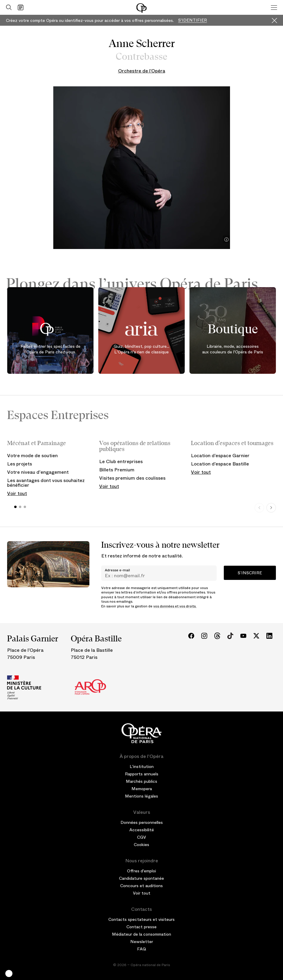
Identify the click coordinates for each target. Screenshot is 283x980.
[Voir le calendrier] (22, 7)
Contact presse (141, 927)
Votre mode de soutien (32, 456)
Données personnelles (142, 822)
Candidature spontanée (141, 878)
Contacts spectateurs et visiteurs (141, 919)
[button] (9, 973)
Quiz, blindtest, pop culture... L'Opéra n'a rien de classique (141, 349)
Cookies (141, 845)
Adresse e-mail (117, 570)
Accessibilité (142, 830)
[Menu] (274, 7)
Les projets (20, 464)
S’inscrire (250, 573)
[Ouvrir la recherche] (7, 7)
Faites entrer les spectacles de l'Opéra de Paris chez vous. (50, 349)
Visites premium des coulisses (132, 478)
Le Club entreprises (121, 461)
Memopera (142, 789)
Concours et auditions (141, 886)
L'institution (142, 766)
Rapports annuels (142, 774)
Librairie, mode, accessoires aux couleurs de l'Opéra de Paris (233, 349)
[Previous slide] (259, 508)
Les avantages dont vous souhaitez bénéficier (46, 483)
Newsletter (142, 942)
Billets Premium (117, 470)
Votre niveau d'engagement (38, 472)
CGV (141, 837)
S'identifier (193, 20)
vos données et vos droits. (175, 606)
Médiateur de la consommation (141, 934)
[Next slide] (271, 508)
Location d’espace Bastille (220, 464)
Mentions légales (141, 796)
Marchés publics (141, 781)
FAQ (142, 949)
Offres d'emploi (141, 871)
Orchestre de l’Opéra (142, 71)
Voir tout (17, 493)
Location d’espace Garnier (220, 456)
